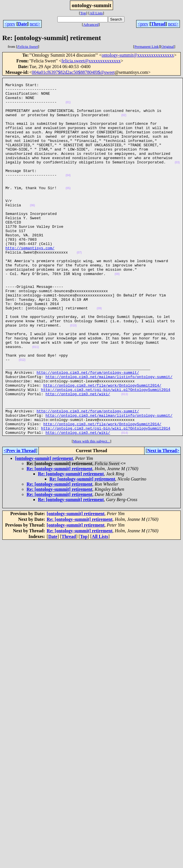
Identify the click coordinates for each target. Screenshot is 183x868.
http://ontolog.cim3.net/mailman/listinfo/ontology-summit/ (109, 437)
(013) (125, 458)
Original (168, 47)
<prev (10, 24)
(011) (36, 401)
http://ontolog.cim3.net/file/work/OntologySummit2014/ (102, 447)
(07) (79, 288)
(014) (125, 504)
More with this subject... (92, 512)
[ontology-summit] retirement (44, 530)
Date (23, 24)
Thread (158, 24)
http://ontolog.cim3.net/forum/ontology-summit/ (88, 432)
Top (83, 13)
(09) (99, 355)
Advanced (91, 24)
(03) (177, 180)
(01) (68, 107)
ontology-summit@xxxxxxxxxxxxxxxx (138, 55)
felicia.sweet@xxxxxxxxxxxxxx (91, 61)
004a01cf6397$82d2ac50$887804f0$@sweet (73, 72)
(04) (68, 195)
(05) (68, 210)
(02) (124, 123)
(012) (22, 417)
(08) (117, 314)
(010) (73, 375)
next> (35, 24)
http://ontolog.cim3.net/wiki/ (78, 457)
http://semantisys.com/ (30, 282)
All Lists (96, 13)
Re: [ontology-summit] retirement (59, 540)
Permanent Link (147, 47)
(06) (33, 231)
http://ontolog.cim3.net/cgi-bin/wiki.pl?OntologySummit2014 (106, 452)
